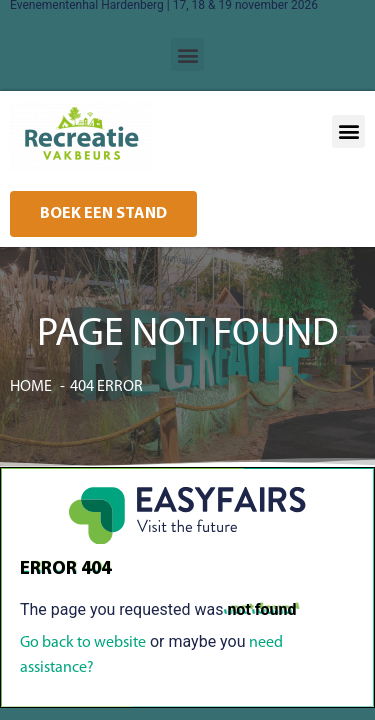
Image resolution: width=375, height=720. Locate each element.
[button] (187, 54)
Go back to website (83, 643)
